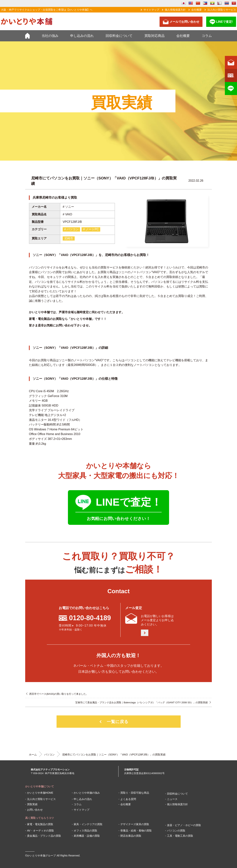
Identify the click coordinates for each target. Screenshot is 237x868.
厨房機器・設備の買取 (87, 836)
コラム (207, 36)
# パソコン (71, 229)
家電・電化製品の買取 (40, 824)
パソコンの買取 (176, 831)
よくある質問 (128, 799)
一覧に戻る (118, 722)
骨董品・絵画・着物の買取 (136, 831)
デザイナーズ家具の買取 (135, 824)
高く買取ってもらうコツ (40, 818)
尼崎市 (69, 238)
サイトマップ (151, 10)
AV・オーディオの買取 (40, 831)
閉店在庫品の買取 (131, 836)
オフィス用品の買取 (85, 831)
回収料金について (119, 36)
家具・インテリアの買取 (88, 824)
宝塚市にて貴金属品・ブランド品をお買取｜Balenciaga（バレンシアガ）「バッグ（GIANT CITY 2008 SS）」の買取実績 (141, 702)
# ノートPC (91, 229)
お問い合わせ (35, 810)
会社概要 (197, 10)
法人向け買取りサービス (222, 10)
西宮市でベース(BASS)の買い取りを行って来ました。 (59, 694)
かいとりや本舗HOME (40, 793)
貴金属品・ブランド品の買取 (44, 836)
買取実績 (32, 804)
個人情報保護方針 (175, 10)
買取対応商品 (155, 36)
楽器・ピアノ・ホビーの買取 (184, 825)
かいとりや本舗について (40, 786)
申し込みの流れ (82, 36)
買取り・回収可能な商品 (135, 793)
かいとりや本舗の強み (87, 793)
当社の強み (50, 36)
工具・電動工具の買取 (180, 836)
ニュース (172, 799)
